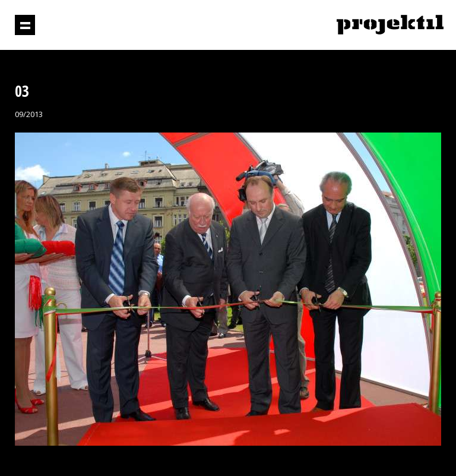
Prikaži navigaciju (25, 25)
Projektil (390, 25)
